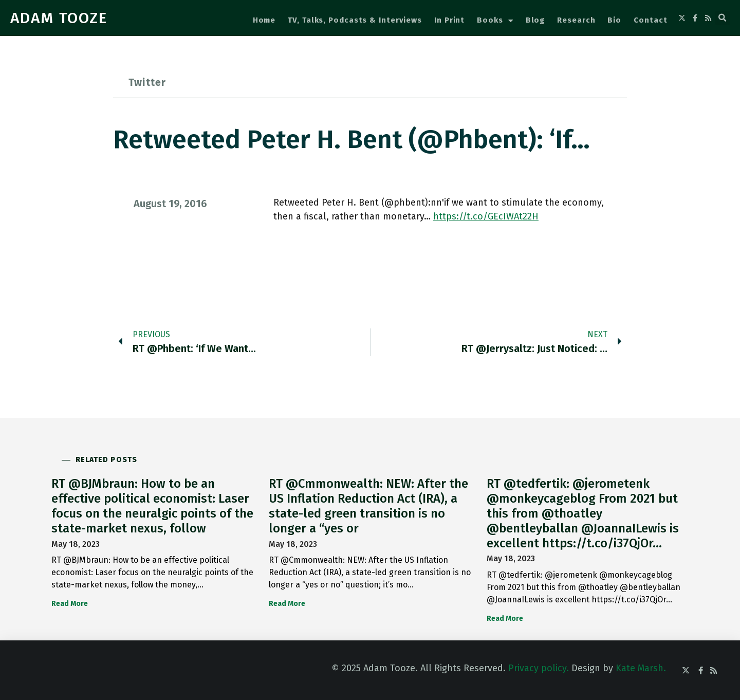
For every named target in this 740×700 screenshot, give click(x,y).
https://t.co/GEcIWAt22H (486, 216)
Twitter (147, 82)
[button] (723, 18)
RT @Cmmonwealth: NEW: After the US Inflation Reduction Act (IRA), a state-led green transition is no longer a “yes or (368, 506)
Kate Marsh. (641, 668)
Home (264, 20)
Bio (614, 20)
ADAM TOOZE (59, 18)
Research (576, 20)
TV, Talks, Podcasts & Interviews (355, 20)
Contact (650, 20)
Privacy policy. (539, 668)
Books (495, 21)
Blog (535, 20)
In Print (449, 20)
